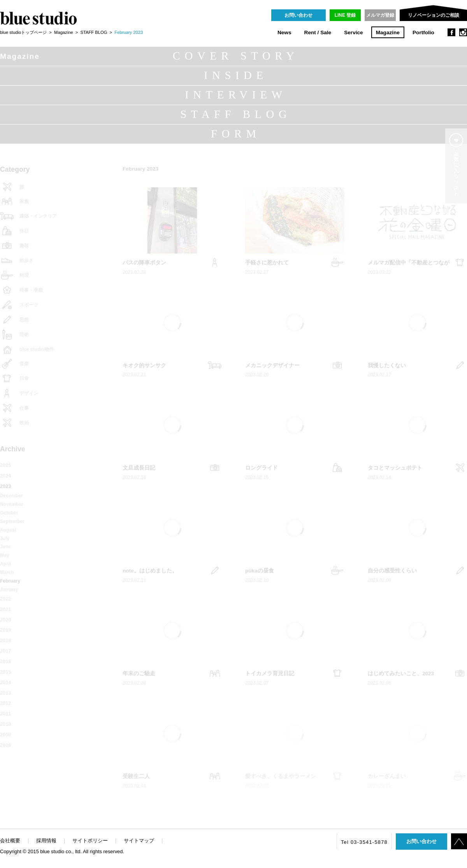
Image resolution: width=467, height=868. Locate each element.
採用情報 (46, 841)
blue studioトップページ (23, 32)
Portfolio (423, 33)
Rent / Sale (318, 33)
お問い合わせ (298, 15)
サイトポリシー (90, 841)
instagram (463, 32)
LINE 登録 (345, 15)
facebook (451, 32)
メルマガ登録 (380, 15)
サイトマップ (139, 841)
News (284, 33)
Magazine (388, 33)
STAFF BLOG (94, 32)
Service (353, 33)
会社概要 (10, 841)
